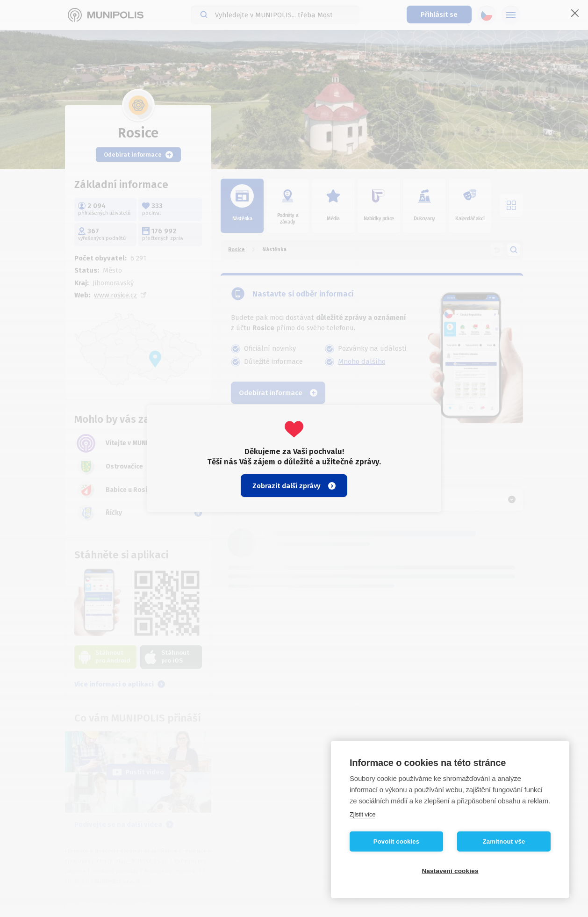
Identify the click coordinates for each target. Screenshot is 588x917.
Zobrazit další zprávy (294, 486)
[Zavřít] (575, 13)
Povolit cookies (396, 841)
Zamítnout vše (504, 841)
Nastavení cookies (450, 871)
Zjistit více (362, 814)
